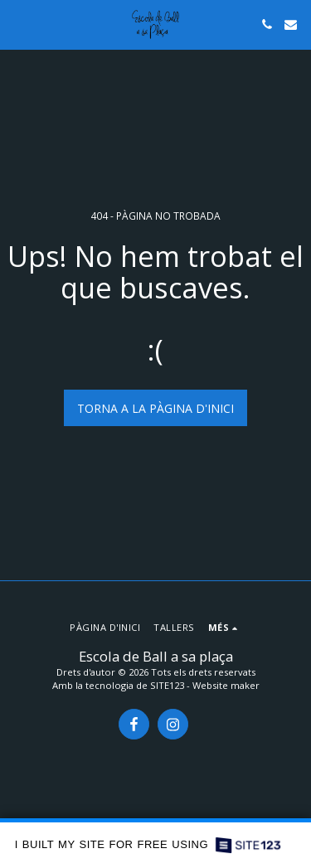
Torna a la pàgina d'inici (155, 408)
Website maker (226, 685)
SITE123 (167, 685)
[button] (18, 24)
